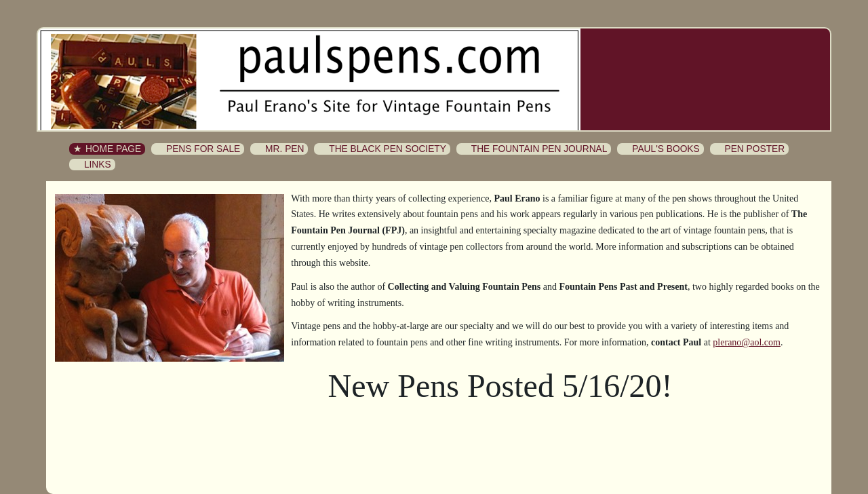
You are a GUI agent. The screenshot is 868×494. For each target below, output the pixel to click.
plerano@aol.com (747, 342)
